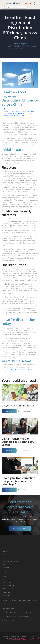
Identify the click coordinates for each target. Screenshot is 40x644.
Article (9, 411)
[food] (11, 113)
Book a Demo (6, 582)
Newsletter (5, 568)
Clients (4, 555)
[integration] (23, 113)
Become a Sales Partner (10, 561)
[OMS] (16, 113)
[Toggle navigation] (24, 3)
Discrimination (7, 595)
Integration (31, 111)
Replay (4, 564)
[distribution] (9, 116)
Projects (24, 44)
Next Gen (15, 111)
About (4, 573)
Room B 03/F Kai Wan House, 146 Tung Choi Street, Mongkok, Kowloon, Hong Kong (17, 614)
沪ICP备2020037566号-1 (28, 638)
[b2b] (30, 113)
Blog (3, 579)
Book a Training (20, 528)
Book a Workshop (8, 586)
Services (5, 552)
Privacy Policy (6, 592)
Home (15, 44)
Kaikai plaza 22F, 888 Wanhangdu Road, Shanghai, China (20, 602)
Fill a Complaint (7, 589)
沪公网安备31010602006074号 (24, 639)
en (27, 3)
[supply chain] (19, 116)
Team (4, 558)
